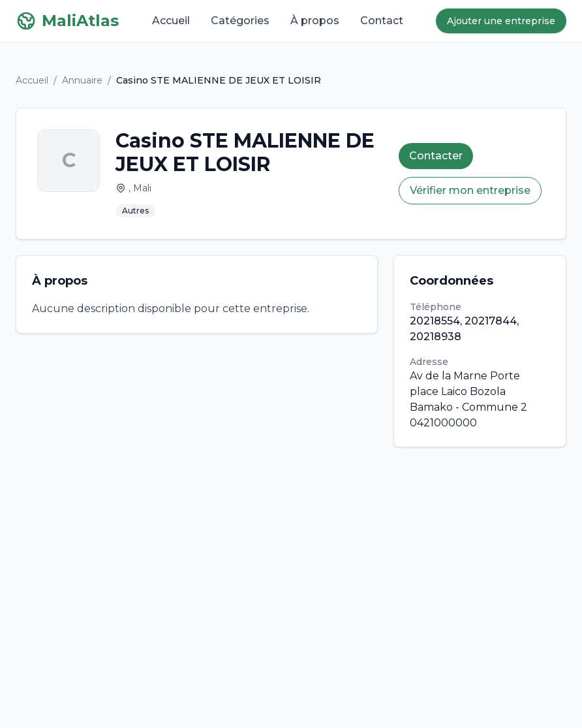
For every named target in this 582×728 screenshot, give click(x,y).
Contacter (436, 156)
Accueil (171, 21)
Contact (382, 21)
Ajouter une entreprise (501, 21)
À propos (315, 21)
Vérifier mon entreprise (470, 190)
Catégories (240, 21)
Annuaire (82, 80)
